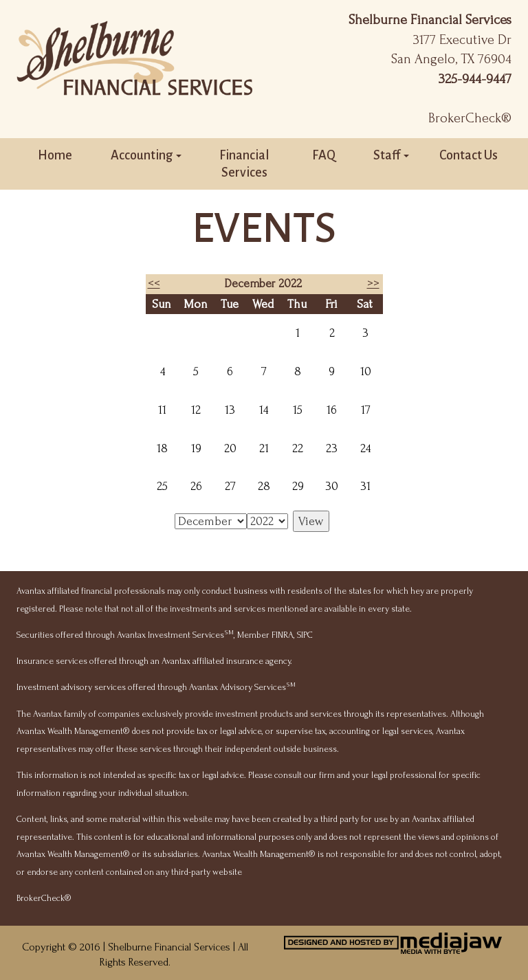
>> (373, 283)
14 (264, 410)
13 (230, 410)
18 (162, 448)
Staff (391, 155)
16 (332, 410)
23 (332, 448)
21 (264, 448)
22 (298, 448)
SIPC (305, 635)
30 (332, 486)
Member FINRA (265, 635)
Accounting (146, 155)
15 (298, 410)
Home (55, 155)
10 (366, 371)
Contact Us (469, 155)
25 (162, 486)
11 (162, 410)
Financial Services (244, 164)
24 (365, 448)
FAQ (324, 155)
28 (264, 486)
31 (365, 486)
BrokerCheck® (470, 118)
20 (230, 448)
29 (298, 486)
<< (154, 283)
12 (196, 410)
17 (366, 410)
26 (196, 486)
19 (196, 448)
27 (230, 486)
